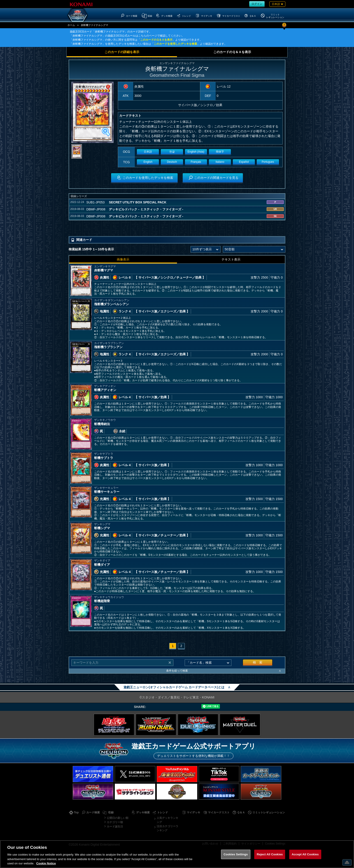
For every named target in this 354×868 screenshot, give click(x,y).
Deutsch (172, 162)
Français (196, 162)
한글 (172, 152)
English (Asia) (196, 152)
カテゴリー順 (115, 822)
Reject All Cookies (270, 854)
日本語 (148, 152)
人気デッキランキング (168, 820)
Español (244, 162)
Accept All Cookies (305, 854)
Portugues (268, 162)
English (148, 162)
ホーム (71, 25)
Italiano (220, 162)
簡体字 (220, 152)
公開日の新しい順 (118, 818)
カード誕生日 (115, 826)
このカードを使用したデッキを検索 (175, 44)
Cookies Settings (236, 854)
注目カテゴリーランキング (168, 828)
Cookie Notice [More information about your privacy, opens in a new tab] (46, 863)
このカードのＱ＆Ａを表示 (156, 40)
